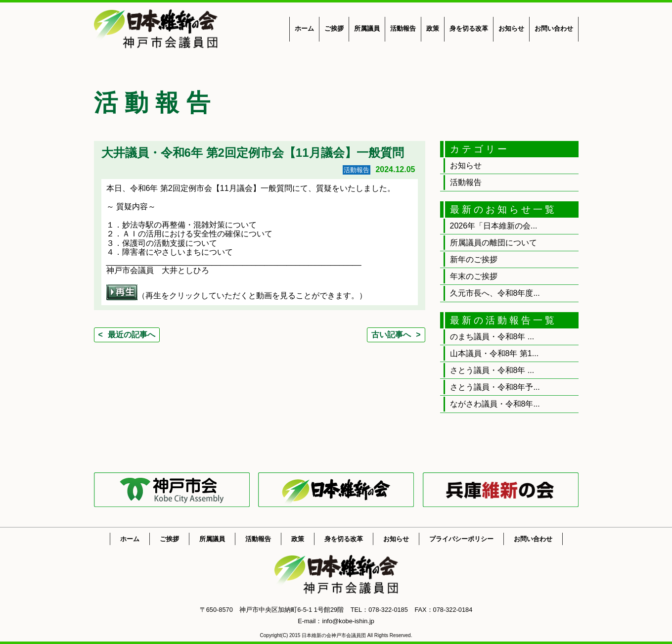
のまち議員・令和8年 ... (492, 337)
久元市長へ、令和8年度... (495, 293)
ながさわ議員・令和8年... (495, 404)
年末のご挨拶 (474, 276)
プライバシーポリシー (461, 539)
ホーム (304, 28)
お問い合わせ (554, 28)
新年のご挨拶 (474, 259)
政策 (433, 28)
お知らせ (511, 28)
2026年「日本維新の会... (494, 226)
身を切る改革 (469, 28)
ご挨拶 (334, 28)
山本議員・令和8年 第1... (494, 353)
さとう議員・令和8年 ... (492, 370)
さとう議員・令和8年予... (495, 387)
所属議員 (367, 28)
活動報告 (403, 28)
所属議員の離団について (493, 243)
